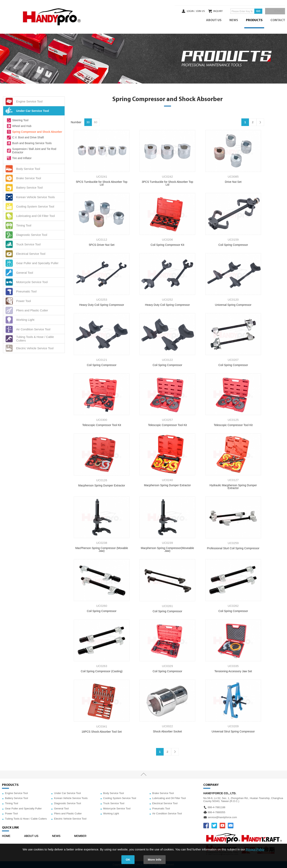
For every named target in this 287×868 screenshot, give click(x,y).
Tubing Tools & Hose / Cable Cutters (26, 819)
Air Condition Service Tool (167, 813)
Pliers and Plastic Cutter (68, 813)
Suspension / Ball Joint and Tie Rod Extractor (31, 151)
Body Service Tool (114, 793)
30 (88, 122)
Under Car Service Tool (67, 793)
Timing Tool (12, 803)
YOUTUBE (222, 826)
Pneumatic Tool (161, 808)
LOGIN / (183, 11)
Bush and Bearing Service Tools (29, 143)
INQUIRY (214, 11)
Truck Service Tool (114, 803)
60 (96, 122)
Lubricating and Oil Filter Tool (169, 798)
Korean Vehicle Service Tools (71, 798)
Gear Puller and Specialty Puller (23, 808)
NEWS (234, 20)
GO (254, 11)
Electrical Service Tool (165, 803)
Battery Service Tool (16, 798)
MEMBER (80, 836)
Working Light (111, 813)
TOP (143, 775)
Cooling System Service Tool (120, 798)
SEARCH (277, 11)
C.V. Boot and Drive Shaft (25, 138)
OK (128, 860)
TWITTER (214, 826)
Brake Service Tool (163, 793)
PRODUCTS (254, 20)
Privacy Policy (255, 849)
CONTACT (278, 20)
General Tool (61, 808)
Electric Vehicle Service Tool (70, 819)
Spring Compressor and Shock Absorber (34, 132)
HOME (6, 836)
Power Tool (11, 813)
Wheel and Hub (19, 126)
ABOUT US (214, 20)
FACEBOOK (206, 826)
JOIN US (192, 11)
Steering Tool (17, 120)
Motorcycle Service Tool (117, 808)
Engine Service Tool (16, 793)
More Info (155, 860)
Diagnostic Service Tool (67, 803)
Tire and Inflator (19, 158)
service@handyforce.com (222, 817)
